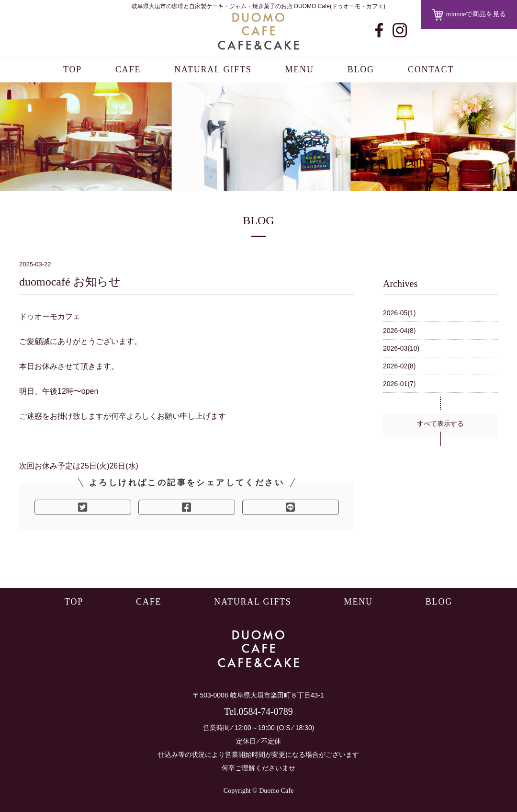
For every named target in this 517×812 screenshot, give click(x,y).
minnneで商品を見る (469, 15)
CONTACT (431, 69)
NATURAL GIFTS (213, 69)
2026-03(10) (401, 348)
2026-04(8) (399, 331)
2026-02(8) (399, 366)
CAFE (128, 69)
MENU (299, 69)
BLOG (361, 69)
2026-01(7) (399, 384)
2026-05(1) (399, 313)
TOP (73, 69)
